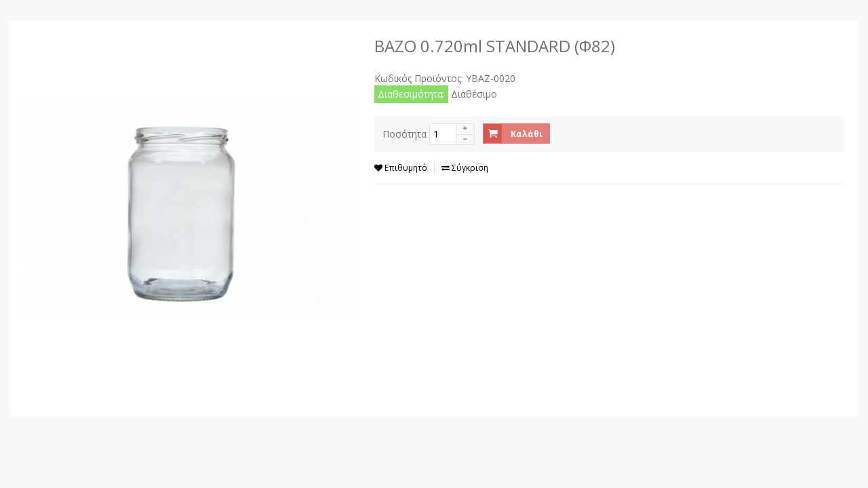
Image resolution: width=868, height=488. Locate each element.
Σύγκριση (465, 168)
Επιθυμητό (401, 168)
